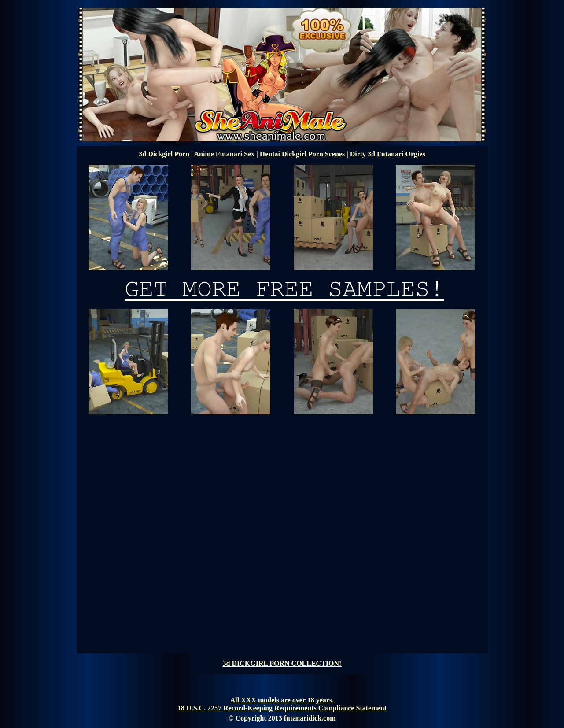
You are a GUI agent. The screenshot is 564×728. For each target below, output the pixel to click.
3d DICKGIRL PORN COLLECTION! (282, 663)
